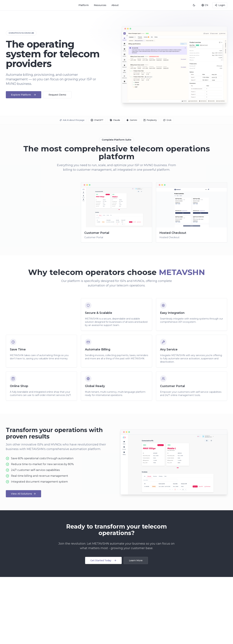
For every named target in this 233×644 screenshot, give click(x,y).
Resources (100, 5)
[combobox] (205, 5)
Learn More (136, 560)
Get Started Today (103, 560)
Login (220, 5)
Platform (84, 5)
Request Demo (57, 95)
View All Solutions (23, 494)
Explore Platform (24, 95)
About (115, 5)
